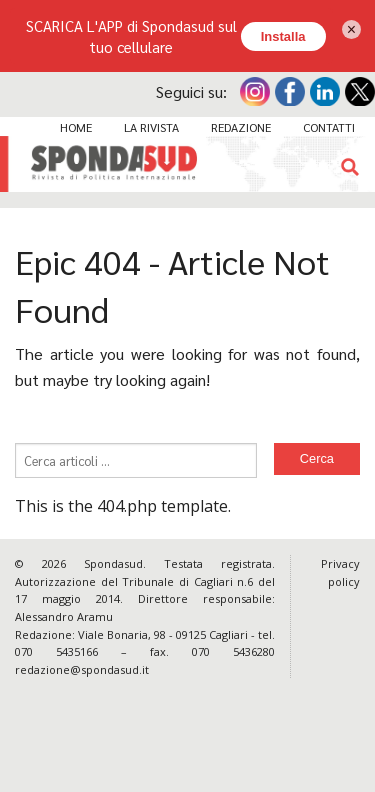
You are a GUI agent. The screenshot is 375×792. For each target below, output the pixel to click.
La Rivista (151, 127)
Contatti (329, 127)
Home (76, 127)
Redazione (241, 127)
